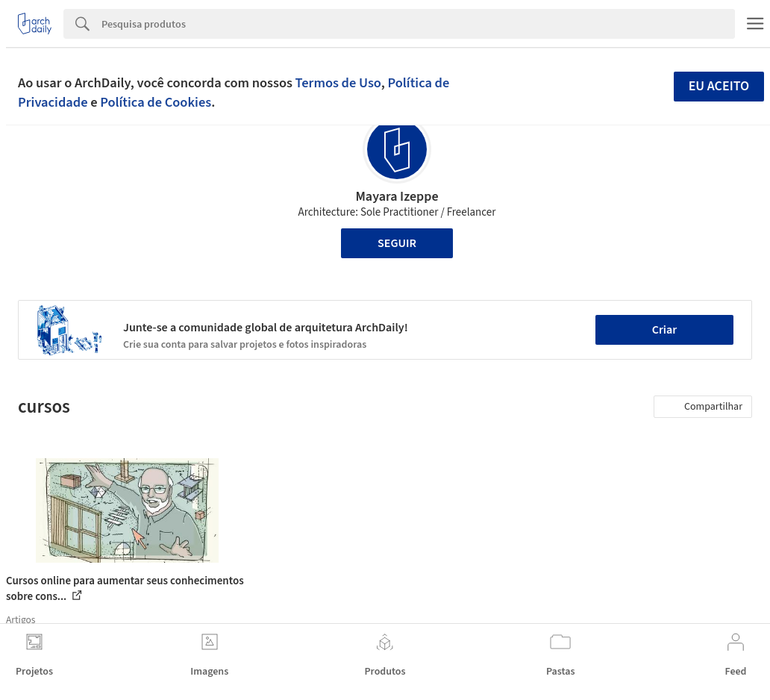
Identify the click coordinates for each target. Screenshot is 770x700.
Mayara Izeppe (397, 197)
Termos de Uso (338, 83)
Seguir (397, 243)
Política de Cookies (156, 102)
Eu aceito (719, 86)
